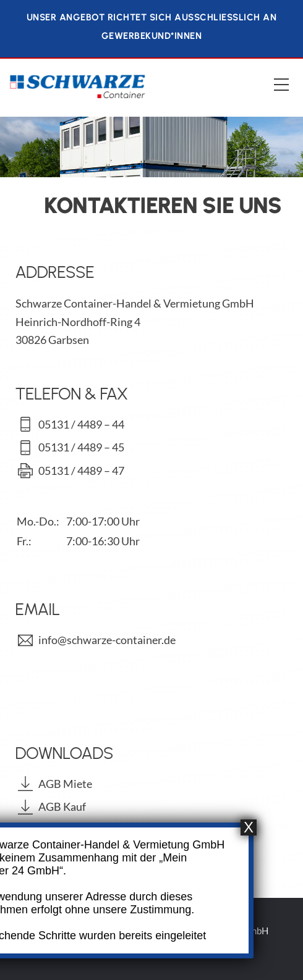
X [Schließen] (249, 829)
